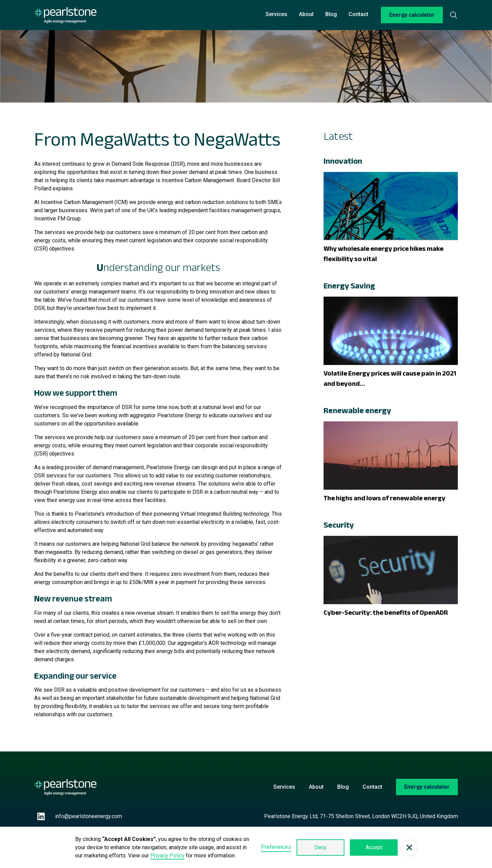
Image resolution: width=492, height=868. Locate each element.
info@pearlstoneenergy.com (88, 816)
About (306, 14)
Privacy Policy (167, 856)
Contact (358, 14)
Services (276, 14)
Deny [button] (320, 847)
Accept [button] (374, 847)
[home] (65, 15)
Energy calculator (412, 15)
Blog (331, 14)
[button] (409, 847)
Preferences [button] (276, 847)
